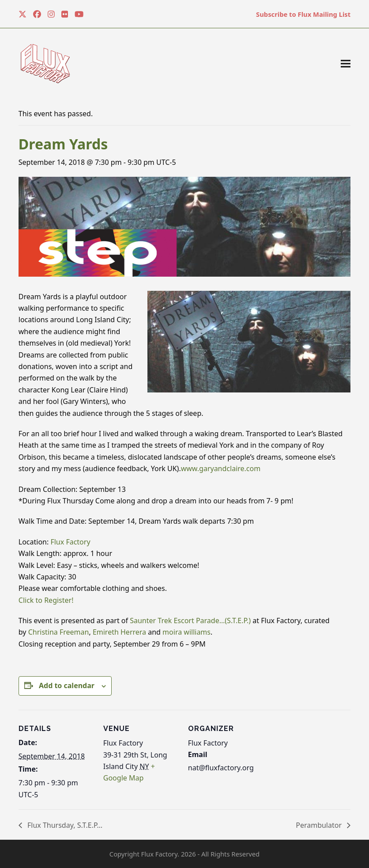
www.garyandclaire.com (221, 468)
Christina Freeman (59, 632)
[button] (346, 64)
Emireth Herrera (119, 632)
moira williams (186, 632)
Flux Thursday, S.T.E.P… (64, 825)
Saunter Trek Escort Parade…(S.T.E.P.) (190, 621)
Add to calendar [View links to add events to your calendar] (67, 685)
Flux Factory (71, 542)
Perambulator (320, 825)
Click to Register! (46, 600)
